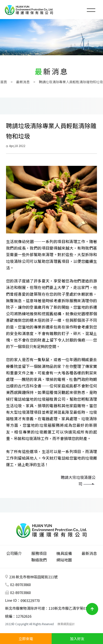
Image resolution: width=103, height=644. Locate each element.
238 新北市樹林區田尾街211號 (33, 577)
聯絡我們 (39, 560)
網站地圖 (64, 560)
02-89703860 (21, 584)
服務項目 (39, 553)
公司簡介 (14, 553)
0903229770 (30, 600)
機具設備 (64, 553)
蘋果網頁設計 (66, 624)
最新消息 (23, 82)
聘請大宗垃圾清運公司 (78, 480)
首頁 (4, 82)
